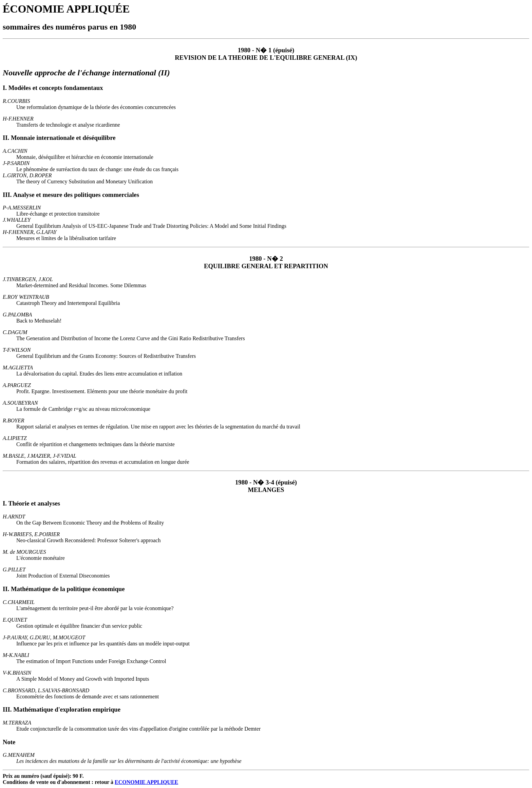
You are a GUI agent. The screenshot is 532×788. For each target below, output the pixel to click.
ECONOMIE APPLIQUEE (146, 782)
